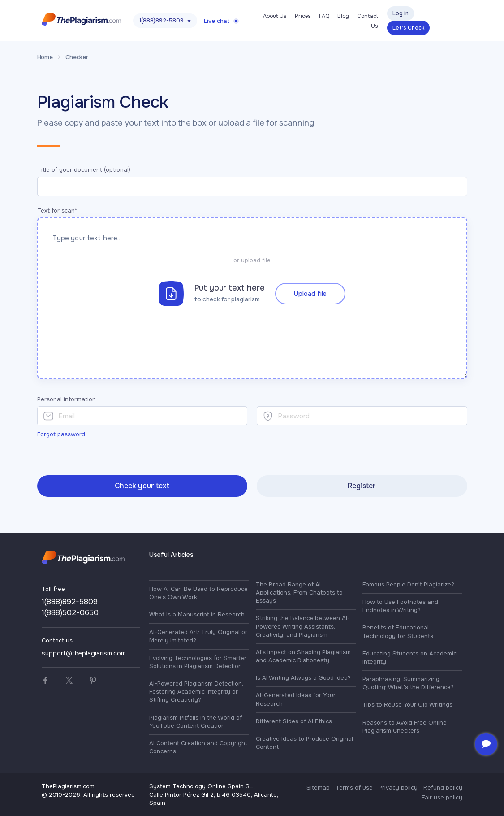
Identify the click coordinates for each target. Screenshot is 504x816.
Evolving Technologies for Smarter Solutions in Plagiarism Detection (198, 662)
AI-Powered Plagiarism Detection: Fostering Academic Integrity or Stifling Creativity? (196, 692)
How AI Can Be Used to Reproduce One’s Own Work (198, 593)
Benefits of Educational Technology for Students (398, 632)
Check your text (142, 486)
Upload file (310, 291)
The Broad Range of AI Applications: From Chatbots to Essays (299, 592)
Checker (77, 57)
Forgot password (61, 434)
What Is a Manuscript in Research (197, 614)
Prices (303, 16)
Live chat (217, 21)
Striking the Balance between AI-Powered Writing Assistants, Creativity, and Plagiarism (303, 626)
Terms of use (354, 788)
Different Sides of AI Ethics (294, 721)
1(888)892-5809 (162, 20)
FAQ (324, 16)
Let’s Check (408, 28)
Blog (343, 16)
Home (45, 57)
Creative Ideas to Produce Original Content (304, 743)
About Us (275, 16)
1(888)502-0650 (70, 613)
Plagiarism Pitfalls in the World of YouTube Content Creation (196, 722)
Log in (401, 13)
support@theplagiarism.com (84, 653)
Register (362, 486)
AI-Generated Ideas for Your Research (296, 699)
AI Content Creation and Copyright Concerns (198, 747)
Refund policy (443, 788)
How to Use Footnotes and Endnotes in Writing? (400, 606)
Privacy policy (398, 788)
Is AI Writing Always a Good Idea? (303, 678)
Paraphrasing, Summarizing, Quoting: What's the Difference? (408, 683)
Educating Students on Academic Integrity (409, 658)
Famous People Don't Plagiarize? (408, 584)
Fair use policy (442, 797)
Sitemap (318, 788)
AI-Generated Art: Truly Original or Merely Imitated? (198, 636)
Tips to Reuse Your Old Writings (407, 705)
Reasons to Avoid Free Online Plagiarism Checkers (405, 727)
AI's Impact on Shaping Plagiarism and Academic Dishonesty (303, 656)
